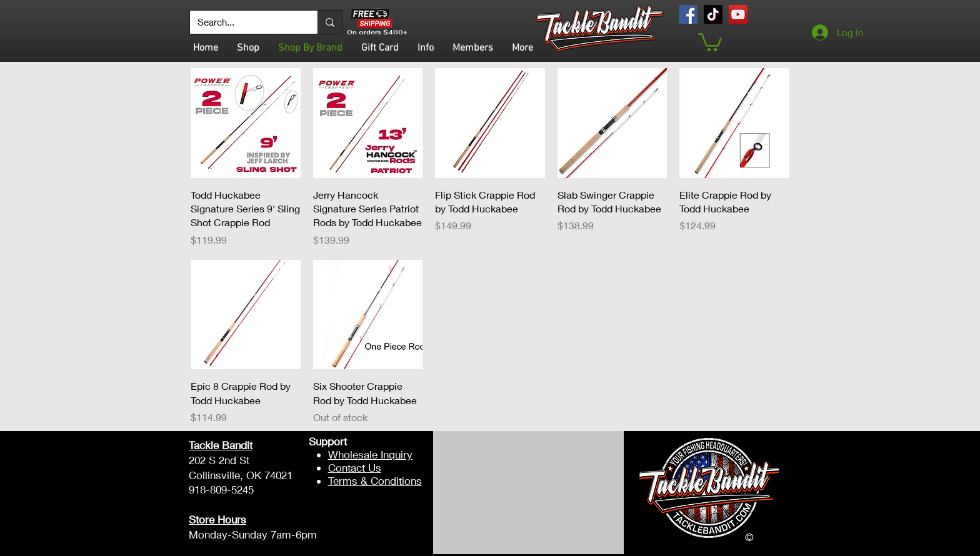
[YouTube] (738, 14)
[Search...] (244, 22)
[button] (710, 41)
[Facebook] (688, 14)
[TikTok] (713, 14)
